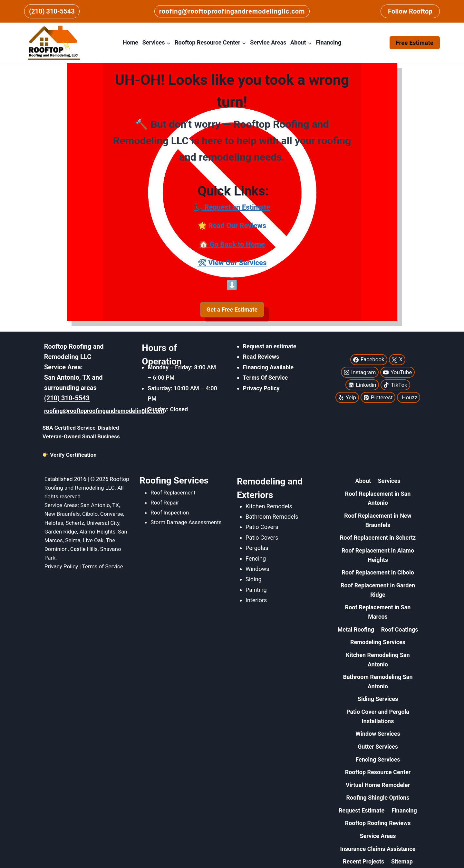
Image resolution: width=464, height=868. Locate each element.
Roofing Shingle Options (378, 798)
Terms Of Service (266, 378)
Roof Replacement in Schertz (378, 538)
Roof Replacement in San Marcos (378, 612)
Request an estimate (270, 346)
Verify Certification (70, 455)
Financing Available (268, 367)
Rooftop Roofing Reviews (378, 823)
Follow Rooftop (410, 11)
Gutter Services (378, 747)
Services (389, 481)
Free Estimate (415, 43)
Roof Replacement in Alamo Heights (378, 555)
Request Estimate (362, 810)
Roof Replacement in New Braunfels (378, 520)
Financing (329, 42)
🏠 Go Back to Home (232, 244)
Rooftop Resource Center (378, 772)
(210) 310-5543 (52, 11)
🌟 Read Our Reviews (232, 226)
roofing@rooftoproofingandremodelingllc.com (232, 11)
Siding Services (378, 699)
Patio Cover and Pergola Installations (378, 716)
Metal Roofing (356, 629)
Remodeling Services (378, 642)
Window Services (378, 734)
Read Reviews (261, 357)
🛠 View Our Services (232, 263)
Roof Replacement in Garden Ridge (378, 590)
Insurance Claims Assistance (378, 849)
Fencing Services (378, 759)
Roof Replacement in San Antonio (378, 498)
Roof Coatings (400, 629)
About (363, 481)
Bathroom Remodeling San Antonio (378, 682)
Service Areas (268, 42)
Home (130, 42)
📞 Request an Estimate (232, 207)
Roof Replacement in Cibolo (378, 572)
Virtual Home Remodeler (378, 785)
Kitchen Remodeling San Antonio (378, 660)
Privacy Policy (261, 388)
